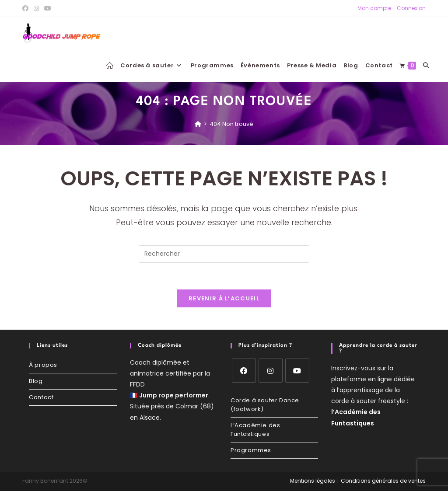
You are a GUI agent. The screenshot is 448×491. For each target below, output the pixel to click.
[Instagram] (271, 371)
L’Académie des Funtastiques (255, 430)
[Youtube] (297, 371)
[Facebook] (244, 371)
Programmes (251, 450)
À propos (43, 365)
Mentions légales (313, 481)
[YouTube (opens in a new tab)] (48, 8)
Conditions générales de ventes (383, 481)
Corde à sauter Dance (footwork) (265, 405)
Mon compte (374, 8)
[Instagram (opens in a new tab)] (36, 8)
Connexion (411, 8)
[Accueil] (198, 124)
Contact (41, 397)
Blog (36, 381)
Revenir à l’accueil (224, 298)
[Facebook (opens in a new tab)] (27, 8)
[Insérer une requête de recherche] (224, 254)
